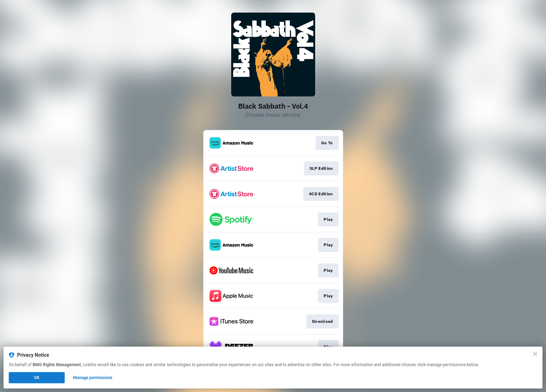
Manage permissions (93, 378)
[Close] (535, 354)
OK (37, 378)
